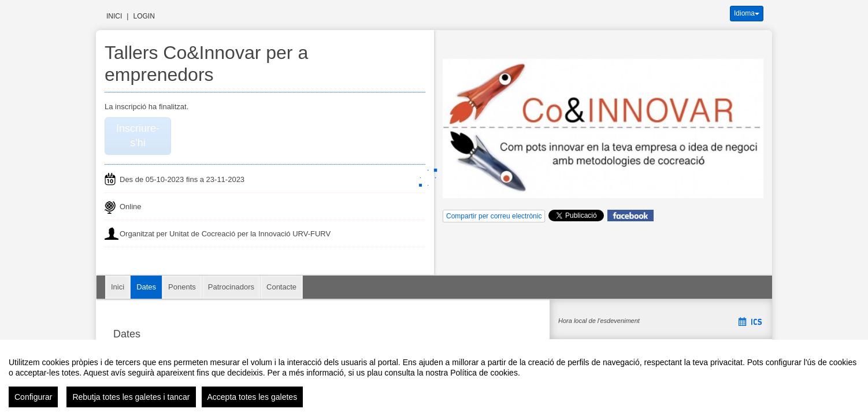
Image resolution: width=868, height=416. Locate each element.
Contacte (281, 287)
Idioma (747, 13)
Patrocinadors (231, 287)
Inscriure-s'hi (138, 136)
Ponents (182, 287)
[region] (434, 378)
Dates (146, 287)
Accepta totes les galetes (253, 397)
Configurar (33, 397)
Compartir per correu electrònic (494, 216)
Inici (114, 16)
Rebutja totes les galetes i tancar (131, 397)
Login (144, 16)
